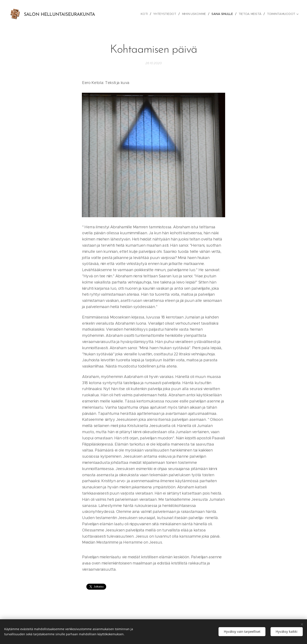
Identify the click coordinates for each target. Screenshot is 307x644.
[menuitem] (146, 14)
